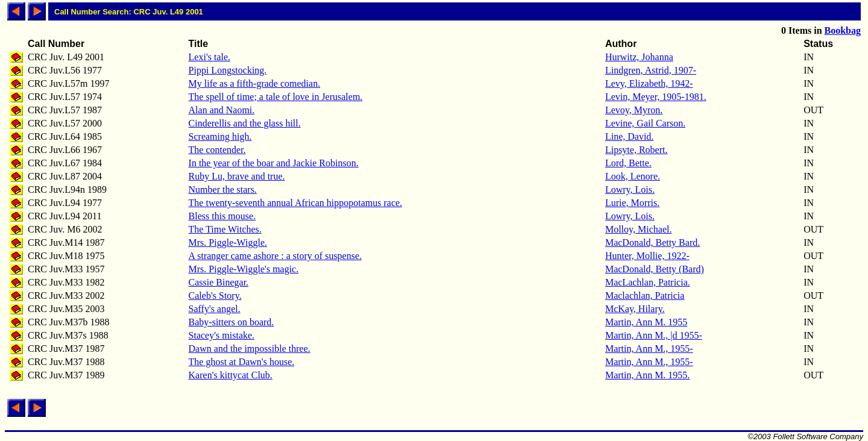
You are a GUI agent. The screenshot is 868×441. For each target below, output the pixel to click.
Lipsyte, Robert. (637, 150)
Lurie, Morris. (632, 203)
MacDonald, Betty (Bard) (655, 269)
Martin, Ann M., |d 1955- (654, 335)
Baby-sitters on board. (231, 322)
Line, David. (629, 136)
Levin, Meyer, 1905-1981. (656, 97)
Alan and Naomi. (222, 110)
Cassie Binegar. (219, 282)
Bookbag (843, 30)
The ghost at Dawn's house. (242, 362)
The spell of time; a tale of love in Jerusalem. (276, 97)
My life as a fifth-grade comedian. (255, 83)
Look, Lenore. (633, 176)
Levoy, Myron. (634, 110)
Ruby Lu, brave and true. (237, 176)
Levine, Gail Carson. (645, 123)
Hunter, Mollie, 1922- (647, 256)
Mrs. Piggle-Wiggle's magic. (244, 269)
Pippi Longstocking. (228, 70)
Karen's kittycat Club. (231, 375)
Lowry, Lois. (630, 189)
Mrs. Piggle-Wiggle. (228, 242)
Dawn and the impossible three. (250, 349)
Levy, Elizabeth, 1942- (649, 83)
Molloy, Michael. (639, 229)
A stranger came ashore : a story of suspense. (275, 256)
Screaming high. (220, 136)
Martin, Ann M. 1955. (647, 375)
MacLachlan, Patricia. (648, 282)
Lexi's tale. (210, 57)
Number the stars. (223, 189)
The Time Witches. (225, 229)
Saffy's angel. (215, 309)
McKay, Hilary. (635, 309)
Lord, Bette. (628, 163)
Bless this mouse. (222, 216)
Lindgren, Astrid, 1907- (651, 70)
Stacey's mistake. (222, 335)
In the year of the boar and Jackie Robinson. (274, 163)
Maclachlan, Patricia (645, 296)
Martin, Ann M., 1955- (649, 349)
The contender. (217, 150)
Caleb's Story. (215, 296)
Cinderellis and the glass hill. (245, 123)
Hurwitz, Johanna (639, 57)
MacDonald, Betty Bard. (653, 242)
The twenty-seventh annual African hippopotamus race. (296, 203)
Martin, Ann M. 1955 (646, 322)
